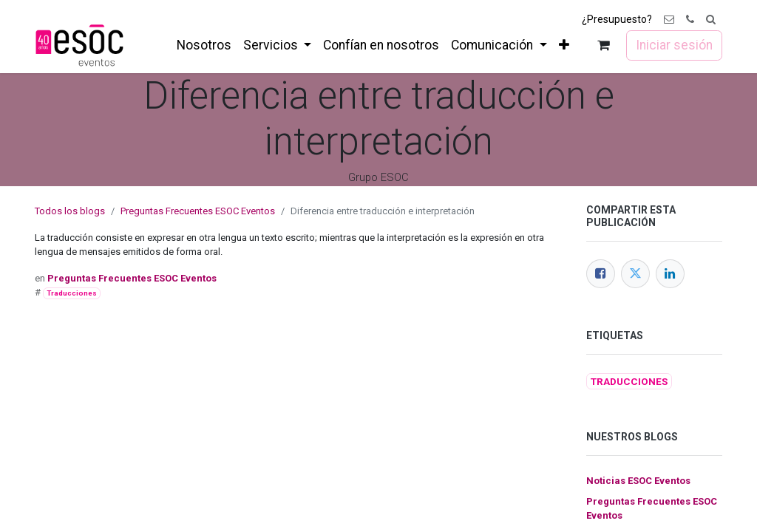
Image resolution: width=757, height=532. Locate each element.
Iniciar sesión (674, 45)
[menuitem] (204, 45)
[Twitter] (635, 274)
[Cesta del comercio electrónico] (604, 45)
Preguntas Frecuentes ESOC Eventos (198, 211)
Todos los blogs (70, 211)
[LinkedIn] (670, 274)
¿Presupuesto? (617, 19)
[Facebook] (601, 274)
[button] (711, 20)
